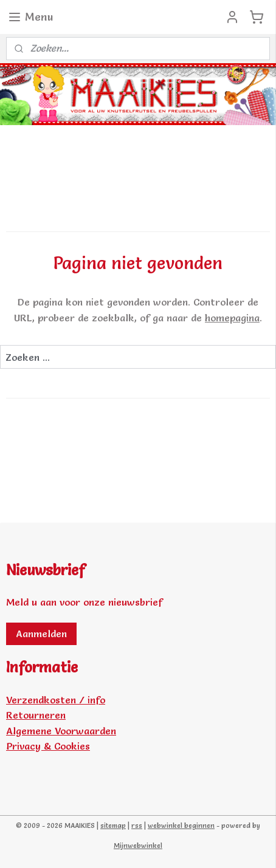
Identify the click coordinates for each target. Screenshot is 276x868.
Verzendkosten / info (56, 700)
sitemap (113, 825)
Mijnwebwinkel (138, 846)
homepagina (232, 318)
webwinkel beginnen (181, 825)
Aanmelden (41, 634)
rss (137, 825)
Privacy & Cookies (48, 746)
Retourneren (36, 715)
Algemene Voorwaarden (61, 731)
